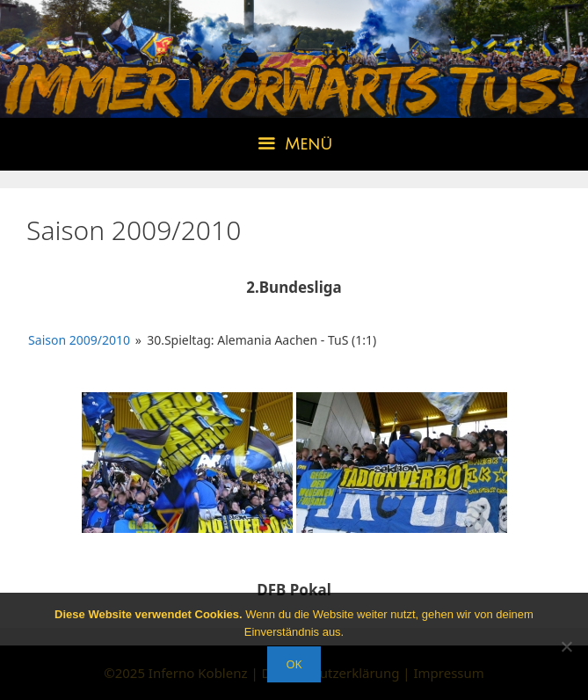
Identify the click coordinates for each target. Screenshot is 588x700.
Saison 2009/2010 (79, 340)
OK (294, 664)
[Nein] (566, 646)
